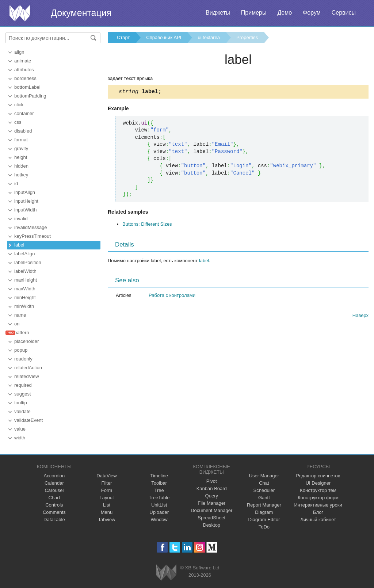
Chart (54, 498)
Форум (312, 13)
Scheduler (264, 490)
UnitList (159, 505)
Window (159, 520)
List (107, 505)
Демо (285, 13)
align (19, 52)
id (16, 184)
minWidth (24, 306)
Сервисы (344, 13)
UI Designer (318, 483)
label (19, 245)
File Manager (211, 503)
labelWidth (25, 271)
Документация (81, 13)
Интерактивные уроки (318, 505)
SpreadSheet (211, 518)
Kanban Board (212, 488)
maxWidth (25, 289)
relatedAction (28, 368)
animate (23, 61)
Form (107, 490)
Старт (123, 37)
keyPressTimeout (33, 236)
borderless (25, 78)
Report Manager (264, 505)
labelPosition (28, 262)
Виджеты (218, 13)
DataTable (54, 520)
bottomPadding (30, 96)
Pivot (212, 481)
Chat (264, 483)
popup (21, 350)
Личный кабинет (318, 520)
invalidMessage (31, 227)
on (17, 324)
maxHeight (26, 280)
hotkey (21, 175)
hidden (21, 166)
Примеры (254, 13)
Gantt (264, 498)
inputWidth (25, 210)
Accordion (54, 476)
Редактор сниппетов (318, 476)
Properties (247, 37)
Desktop (211, 525)
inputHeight (26, 201)
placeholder (26, 341)
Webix (166, 572)
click (19, 105)
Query (212, 496)
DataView (106, 476)
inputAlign (25, 192)
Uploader (159, 512)
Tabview (107, 520)
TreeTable (159, 498)
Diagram (264, 512)
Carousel (54, 490)
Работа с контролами (172, 296)
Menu (107, 512)
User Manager (264, 476)
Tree (159, 490)
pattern (22, 333)
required (23, 385)
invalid (21, 219)
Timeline (159, 476)
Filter (107, 483)
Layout (106, 498)
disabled (23, 131)
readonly (23, 359)
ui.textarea (209, 37)
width (20, 438)
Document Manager (211, 510)
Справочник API (164, 37)
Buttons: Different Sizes (147, 225)
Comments (54, 512)
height (21, 157)
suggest (23, 394)
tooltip (21, 403)
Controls (54, 505)
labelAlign (24, 254)
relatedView (27, 376)
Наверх (360, 316)
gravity (21, 148)
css (18, 122)
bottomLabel (27, 87)
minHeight (25, 297)
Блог (318, 512)
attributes (24, 70)
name (20, 315)
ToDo (264, 527)
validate (22, 411)
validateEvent (28, 420)
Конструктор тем (318, 490)
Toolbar (159, 483)
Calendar (54, 483)
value (20, 429)
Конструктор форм (318, 498)
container (24, 113)
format (21, 140)
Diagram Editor (264, 520)
